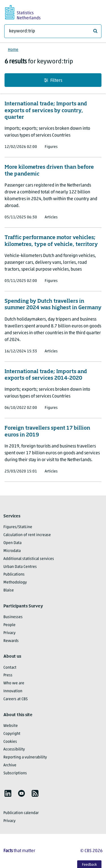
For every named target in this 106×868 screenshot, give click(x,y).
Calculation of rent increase (27, 535)
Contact (10, 668)
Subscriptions (15, 773)
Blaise (9, 590)
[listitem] (8, 793)
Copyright (12, 734)
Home (13, 50)
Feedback (89, 865)
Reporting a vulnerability (25, 757)
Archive (10, 765)
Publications (14, 575)
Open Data (12, 543)
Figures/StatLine (18, 527)
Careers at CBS (16, 699)
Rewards (11, 641)
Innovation (13, 691)
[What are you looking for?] (53, 31)
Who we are (14, 683)
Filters (53, 80)
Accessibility (14, 749)
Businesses (13, 617)
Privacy (9, 633)
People (9, 625)
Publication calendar (21, 813)
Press (8, 675)
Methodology (15, 582)
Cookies (10, 742)
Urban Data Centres (20, 567)
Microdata (12, 551)
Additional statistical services (29, 559)
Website (11, 726)
